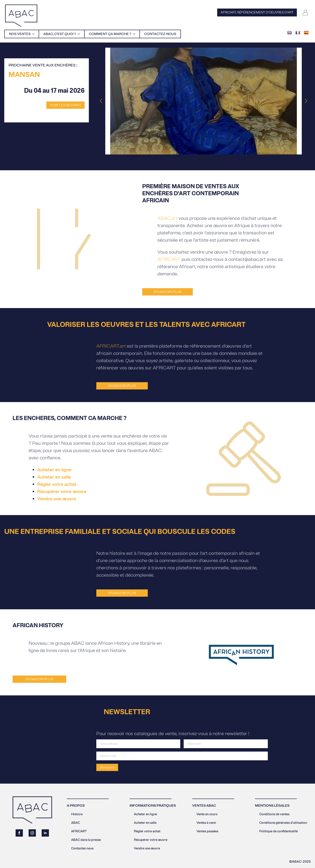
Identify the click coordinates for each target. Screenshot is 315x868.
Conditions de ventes (274, 814)
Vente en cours (207, 814)
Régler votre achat (57, 484)
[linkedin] (45, 833)
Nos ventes (20, 34)
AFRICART (169, 259)
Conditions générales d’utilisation (283, 823)
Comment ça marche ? (110, 34)
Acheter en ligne (54, 470)
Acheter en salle (54, 477)
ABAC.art (167, 218)
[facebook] (19, 833)
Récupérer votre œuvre (62, 492)
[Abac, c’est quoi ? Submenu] (80, 34)
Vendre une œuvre (56, 499)
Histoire (77, 814)
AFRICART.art (111, 346)
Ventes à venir (206, 823)
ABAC (75, 823)
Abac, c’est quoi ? (60, 34)
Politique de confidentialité (278, 831)
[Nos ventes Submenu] (35, 34)
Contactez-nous (160, 34)
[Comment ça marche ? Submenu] (135, 34)
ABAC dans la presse (86, 840)
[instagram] (32, 833)
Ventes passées (207, 831)
